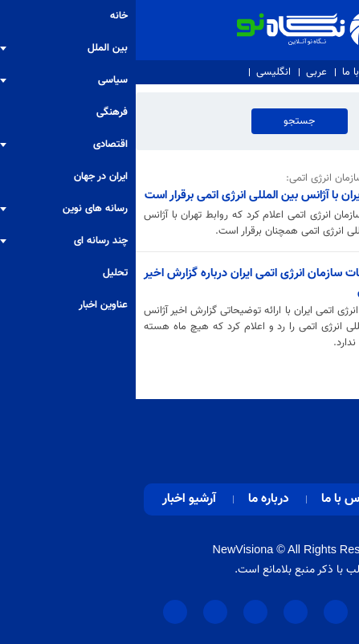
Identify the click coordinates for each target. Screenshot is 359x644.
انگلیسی (138, 72)
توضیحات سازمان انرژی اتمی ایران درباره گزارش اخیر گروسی (131, 282)
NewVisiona (108, 549)
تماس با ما (228, 72)
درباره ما (283, 72)
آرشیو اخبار (53, 499)
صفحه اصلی (302, 499)
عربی (181, 72)
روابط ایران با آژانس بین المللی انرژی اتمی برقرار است (132, 195)
